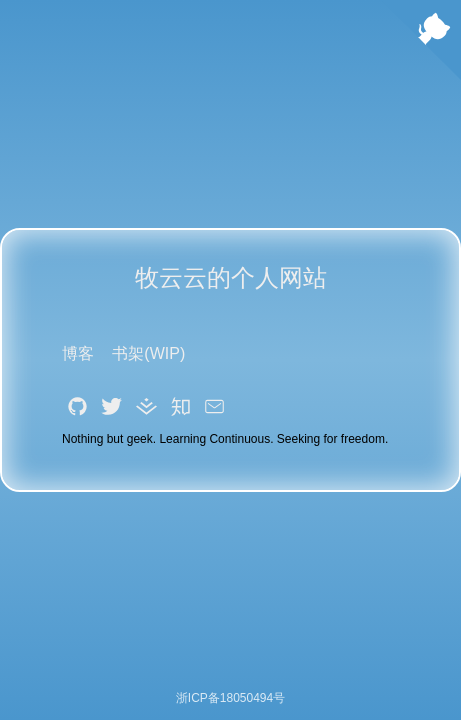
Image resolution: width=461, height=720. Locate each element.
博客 (78, 353)
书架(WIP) (148, 353)
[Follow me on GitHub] (421, 41)
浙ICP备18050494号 (230, 698)
